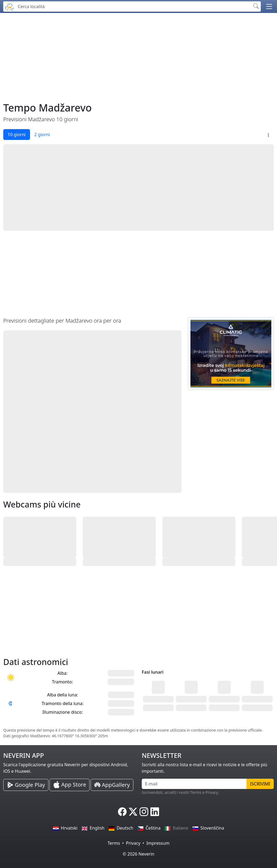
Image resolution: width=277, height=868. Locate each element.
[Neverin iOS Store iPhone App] (70, 785)
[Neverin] (9, 6)
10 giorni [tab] (17, 135)
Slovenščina (208, 828)
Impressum (158, 843)
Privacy (133, 843)
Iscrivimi (260, 784)
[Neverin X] (133, 812)
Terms (114, 843)
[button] (269, 6)
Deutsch (121, 828)
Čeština (149, 828)
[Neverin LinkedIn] (155, 812)
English (93, 828)
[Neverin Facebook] (122, 812)
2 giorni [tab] (42, 135)
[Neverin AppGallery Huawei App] (112, 785)
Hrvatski (65, 828)
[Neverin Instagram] (144, 812)
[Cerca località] (133, 6)
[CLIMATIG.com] (231, 354)
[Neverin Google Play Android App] (26, 785)
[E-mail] (194, 784)
